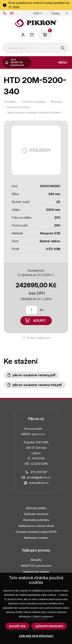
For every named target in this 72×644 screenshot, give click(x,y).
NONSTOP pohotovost (36, 566)
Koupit (40, 321)
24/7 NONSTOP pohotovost (17, 62)
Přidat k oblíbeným (39, 338)
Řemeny (57, 102)
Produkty (10, 102)
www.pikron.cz (39, 483)
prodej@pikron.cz (12, 13)
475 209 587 (5, 13)
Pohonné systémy (33, 102)
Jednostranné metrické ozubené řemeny (34, 113)
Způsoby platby (36, 508)
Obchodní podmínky (36, 520)
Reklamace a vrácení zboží (36, 526)
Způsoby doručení (36, 514)
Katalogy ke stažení (36, 572)
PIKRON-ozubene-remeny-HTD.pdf (37, 385)
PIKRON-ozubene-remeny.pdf (34, 375)
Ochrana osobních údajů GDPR (36, 532)
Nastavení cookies (36, 538)
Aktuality (36, 560)
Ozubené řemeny (18, 107)
